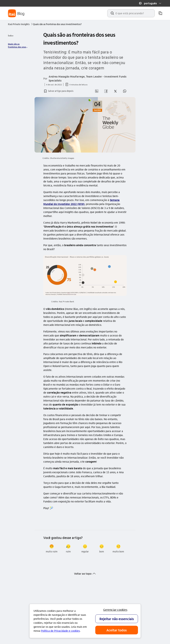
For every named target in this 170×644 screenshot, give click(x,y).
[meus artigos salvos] (160, 13)
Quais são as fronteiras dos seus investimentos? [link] (17, 45)
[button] (150, 3)
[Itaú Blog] (16, 13)
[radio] (52, 549)
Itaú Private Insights (21, 24)
